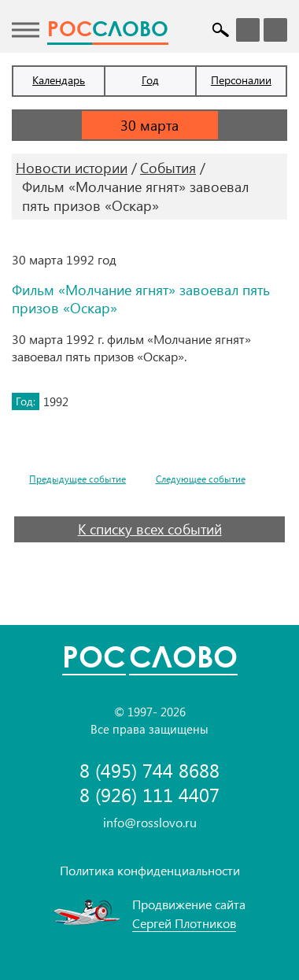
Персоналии (241, 80)
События (168, 168)
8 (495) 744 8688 (149, 770)
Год (150, 80)
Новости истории (72, 168)
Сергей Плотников (184, 923)
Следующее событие (201, 479)
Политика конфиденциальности (150, 870)
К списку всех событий (150, 529)
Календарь (59, 80)
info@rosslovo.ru (150, 822)
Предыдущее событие (78, 479)
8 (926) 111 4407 (149, 795)
